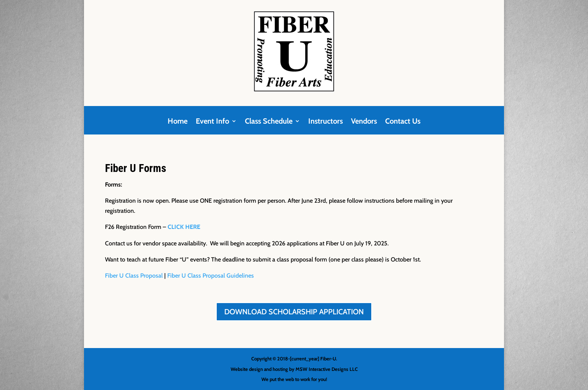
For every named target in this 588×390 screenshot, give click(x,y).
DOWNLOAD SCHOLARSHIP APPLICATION (294, 312)
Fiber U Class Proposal (134, 276)
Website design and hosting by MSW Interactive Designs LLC (294, 369)
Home (178, 122)
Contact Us (403, 122)
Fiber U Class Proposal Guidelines (211, 276)
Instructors (325, 122)
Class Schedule (269, 122)
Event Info (212, 122)
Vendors (364, 122)
